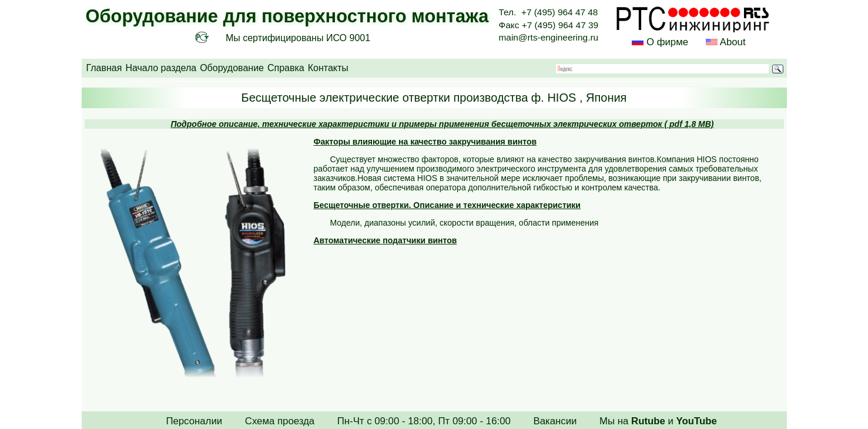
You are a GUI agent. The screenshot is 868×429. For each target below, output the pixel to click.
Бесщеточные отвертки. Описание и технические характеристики (447, 205)
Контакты (328, 68)
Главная (104, 68)
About (732, 42)
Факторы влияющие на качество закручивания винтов (425, 142)
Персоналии (194, 421)
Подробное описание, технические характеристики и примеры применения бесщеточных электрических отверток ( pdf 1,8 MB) (443, 124)
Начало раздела (161, 68)
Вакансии (555, 421)
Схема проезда (280, 421)
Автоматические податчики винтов (386, 240)
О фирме (667, 42)
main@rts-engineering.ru (549, 37)
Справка (286, 68)
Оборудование (232, 68)
